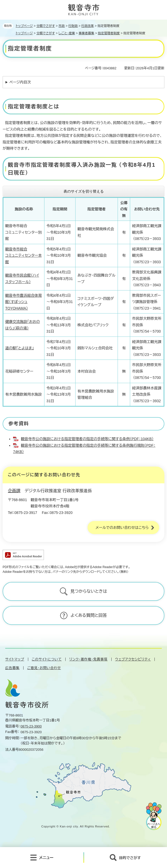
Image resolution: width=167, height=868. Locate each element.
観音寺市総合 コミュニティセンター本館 (24, 256)
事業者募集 (87, 33)
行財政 (73, 26)
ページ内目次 (20, 82)
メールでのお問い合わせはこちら (122, 528)
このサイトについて (47, 659)
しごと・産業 (67, 33)
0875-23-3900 (31, 726)
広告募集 (12, 668)
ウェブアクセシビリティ (133, 659)
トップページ (24, 26)
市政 (62, 26)
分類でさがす (46, 26)
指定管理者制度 (109, 33)
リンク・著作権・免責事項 (88, 659)
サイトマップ (15, 659)
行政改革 (88, 26)
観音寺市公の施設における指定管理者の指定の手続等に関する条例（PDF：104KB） (87, 439)
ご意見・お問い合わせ (44, 668)
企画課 (14, 491)
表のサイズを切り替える (84, 191)
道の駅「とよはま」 (20, 348)
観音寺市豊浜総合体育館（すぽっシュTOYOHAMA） (24, 302)
